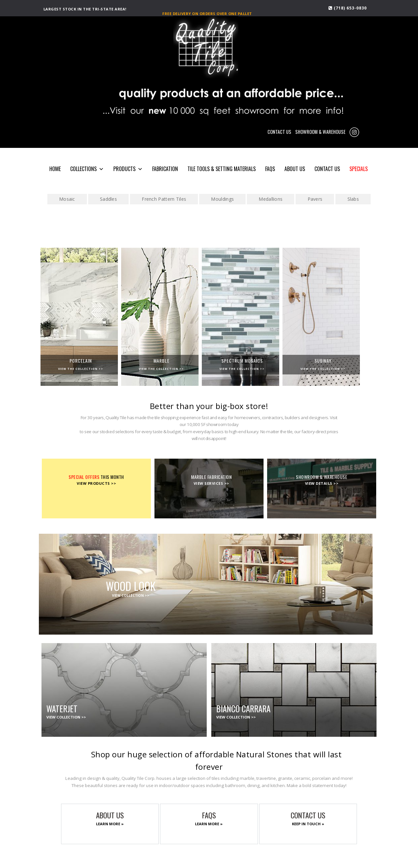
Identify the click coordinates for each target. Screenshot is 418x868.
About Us (295, 169)
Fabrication (165, 169)
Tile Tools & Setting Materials (222, 169)
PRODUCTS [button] (128, 169)
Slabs (353, 199)
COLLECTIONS (87, 169)
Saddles (108, 199)
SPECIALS (359, 169)
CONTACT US (279, 132)
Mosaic (67, 199)
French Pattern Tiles (164, 199)
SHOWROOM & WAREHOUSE (320, 132)
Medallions (271, 199)
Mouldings (222, 199)
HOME (55, 169)
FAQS (270, 169)
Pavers (315, 199)
